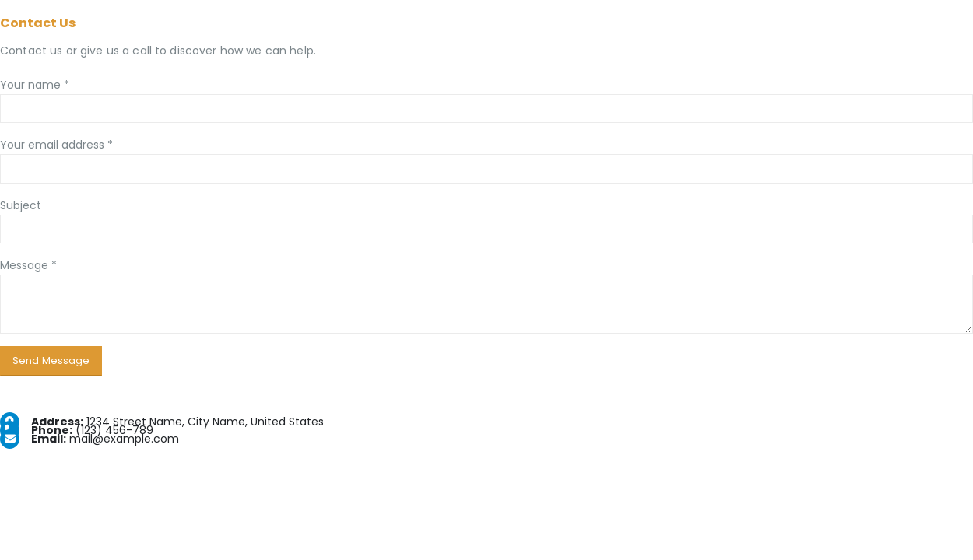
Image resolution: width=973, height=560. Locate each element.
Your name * (35, 85)
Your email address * (56, 145)
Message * (28, 265)
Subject (21, 205)
